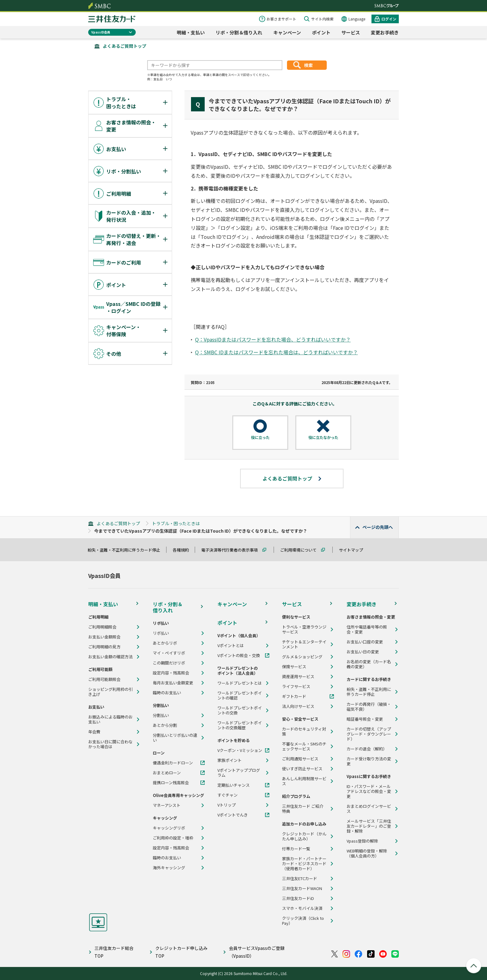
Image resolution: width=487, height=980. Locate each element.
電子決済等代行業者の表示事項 (232, 550)
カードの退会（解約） (367, 749)
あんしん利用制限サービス (304, 781)
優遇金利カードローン (173, 763)
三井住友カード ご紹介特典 (303, 809)
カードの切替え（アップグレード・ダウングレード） (369, 734)
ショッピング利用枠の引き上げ (110, 692)
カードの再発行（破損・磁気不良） (369, 707)
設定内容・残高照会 (171, 673)
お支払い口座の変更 (365, 642)
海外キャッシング (169, 868)
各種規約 (184, 550)
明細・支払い (191, 32)
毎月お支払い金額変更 (173, 683)
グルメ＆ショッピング (302, 657)
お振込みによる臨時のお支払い (110, 719)
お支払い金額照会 (104, 637)
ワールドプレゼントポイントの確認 (240, 696)
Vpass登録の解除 (362, 841)
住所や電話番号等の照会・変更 (367, 629)
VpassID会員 (101, 32)
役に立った (260, 437)
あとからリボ (165, 643)
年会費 (94, 732)
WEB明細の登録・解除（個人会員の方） (367, 853)
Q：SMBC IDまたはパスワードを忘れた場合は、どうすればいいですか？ (276, 352)
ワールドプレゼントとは (240, 683)
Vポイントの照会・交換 (239, 656)
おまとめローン (167, 773)
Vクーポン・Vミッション (240, 750)
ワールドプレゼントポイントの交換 (240, 710)
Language (357, 19)
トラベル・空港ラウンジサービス (304, 629)
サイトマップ (354, 550)
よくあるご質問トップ (125, 46)
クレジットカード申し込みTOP (181, 952)
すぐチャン (228, 795)
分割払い (161, 715)
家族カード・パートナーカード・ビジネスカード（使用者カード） (304, 864)
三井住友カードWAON (302, 888)
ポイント (321, 32)
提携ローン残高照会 (171, 783)
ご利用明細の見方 (104, 647)
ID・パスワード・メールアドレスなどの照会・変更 (369, 791)
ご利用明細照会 (102, 627)
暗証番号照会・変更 (365, 719)
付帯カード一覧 (296, 849)
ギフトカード (294, 696)
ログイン (389, 19)
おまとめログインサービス (369, 809)
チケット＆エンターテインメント (304, 644)
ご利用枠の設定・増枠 (173, 838)
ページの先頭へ (378, 527)
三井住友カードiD (298, 898)
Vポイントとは (231, 646)
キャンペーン (287, 32)
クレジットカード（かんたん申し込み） (304, 836)
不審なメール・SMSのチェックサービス (304, 746)
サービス (351, 32)
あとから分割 (165, 725)
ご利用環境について (301, 550)
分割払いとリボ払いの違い (175, 738)
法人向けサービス (298, 706)
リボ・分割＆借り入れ (239, 32)
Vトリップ (227, 805)
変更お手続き (385, 32)
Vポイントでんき (233, 815)
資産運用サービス (298, 677)
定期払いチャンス (234, 785)
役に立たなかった (323, 437)
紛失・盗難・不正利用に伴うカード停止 (127, 550)
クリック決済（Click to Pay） (303, 921)
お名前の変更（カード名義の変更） (369, 664)
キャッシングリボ (169, 828)
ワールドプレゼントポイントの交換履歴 (240, 725)
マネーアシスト (167, 805)
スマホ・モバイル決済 (302, 908)
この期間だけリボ (169, 663)
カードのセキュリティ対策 (304, 732)
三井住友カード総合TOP (114, 952)
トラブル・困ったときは (176, 523)
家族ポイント (230, 760)
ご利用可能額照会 (104, 679)
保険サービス (294, 667)
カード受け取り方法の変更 (369, 761)
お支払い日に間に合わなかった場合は (110, 744)
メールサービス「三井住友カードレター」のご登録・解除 (369, 826)
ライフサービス (296, 687)
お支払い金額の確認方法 (110, 657)
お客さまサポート (281, 19)
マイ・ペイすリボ (169, 653)
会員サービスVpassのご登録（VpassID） (257, 952)
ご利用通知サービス (300, 759)
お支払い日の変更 (363, 652)
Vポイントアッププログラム (239, 773)
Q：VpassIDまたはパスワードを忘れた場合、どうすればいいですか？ (273, 339)
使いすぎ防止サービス (302, 769)
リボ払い (161, 633)
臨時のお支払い (167, 693)
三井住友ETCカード (300, 879)
